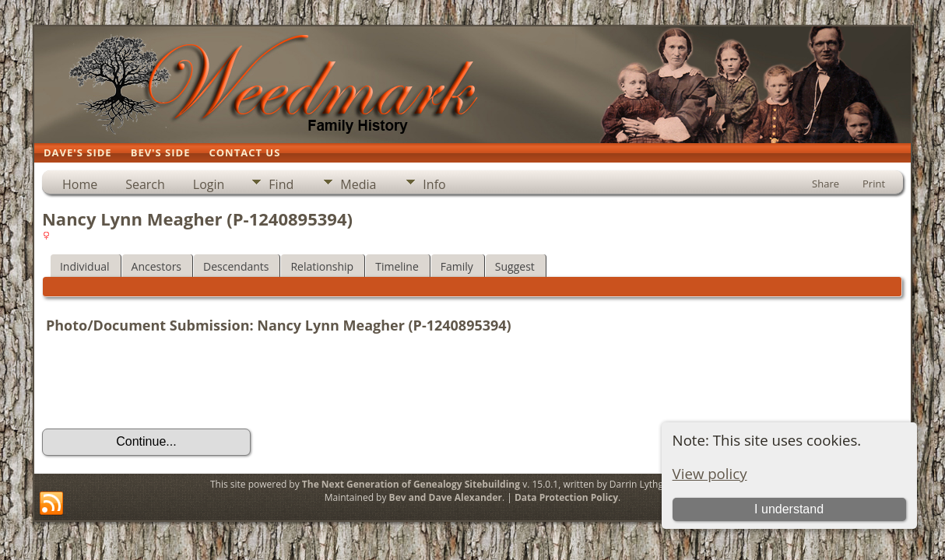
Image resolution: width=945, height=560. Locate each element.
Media (358, 184)
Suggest (515, 266)
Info (434, 184)
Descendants (236, 266)
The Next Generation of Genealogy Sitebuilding (411, 484)
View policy (710, 473)
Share (826, 184)
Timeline (397, 266)
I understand (789, 509)
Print (874, 184)
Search (145, 184)
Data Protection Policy (566, 497)
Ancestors (156, 266)
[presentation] (160, 383)
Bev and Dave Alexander (446, 497)
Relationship (322, 266)
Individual (85, 266)
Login (209, 184)
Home (80, 184)
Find (281, 184)
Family (457, 266)
